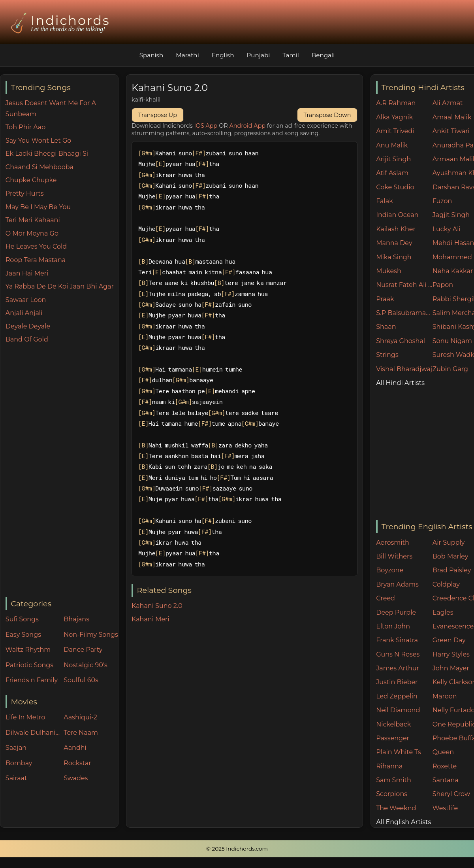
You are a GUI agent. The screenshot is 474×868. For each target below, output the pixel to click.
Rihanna (389, 766)
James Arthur (398, 668)
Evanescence (453, 626)
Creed (386, 598)
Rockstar (77, 763)
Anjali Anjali (24, 313)
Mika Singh (394, 257)
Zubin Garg (450, 369)
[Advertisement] (62, 471)
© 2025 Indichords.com (237, 849)
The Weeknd (396, 808)
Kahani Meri (150, 619)
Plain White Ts (398, 752)
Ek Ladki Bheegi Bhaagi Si (47, 154)
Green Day (449, 640)
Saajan (16, 748)
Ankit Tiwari (451, 131)
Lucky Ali (447, 229)
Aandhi (75, 748)
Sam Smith (394, 780)
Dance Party (83, 650)
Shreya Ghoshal (401, 341)
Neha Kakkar (453, 271)
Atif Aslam (392, 173)
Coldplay (446, 584)
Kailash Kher (396, 229)
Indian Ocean (397, 215)
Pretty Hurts (25, 193)
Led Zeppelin (397, 696)
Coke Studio (395, 187)
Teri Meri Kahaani (33, 220)
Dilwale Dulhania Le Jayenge (33, 733)
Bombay (19, 763)
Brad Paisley (452, 570)
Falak (385, 201)
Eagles (443, 612)
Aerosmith (393, 542)
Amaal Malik (452, 117)
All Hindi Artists (400, 383)
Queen (443, 752)
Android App (247, 126)
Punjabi (258, 55)
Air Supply (449, 542)
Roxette (445, 766)
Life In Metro (25, 717)
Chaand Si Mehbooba (39, 167)
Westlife (445, 808)
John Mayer (451, 668)
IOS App (206, 126)
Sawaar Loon (26, 300)
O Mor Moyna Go (32, 233)
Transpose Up (158, 115)
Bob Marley (450, 556)
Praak (385, 299)
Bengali (323, 55)
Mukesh (389, 271)
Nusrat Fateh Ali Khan (404, 285)
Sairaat (16, 778)
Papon (443, 285)
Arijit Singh (393, 159)
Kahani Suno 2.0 (157, 606)
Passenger (393, 738)
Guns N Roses (398, 654)
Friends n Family (32, 680)
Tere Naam (81, 733)
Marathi (187, 55)
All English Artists (403, 822)
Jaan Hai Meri (27, 273)
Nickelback (393, 724)
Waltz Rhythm (28, 650)
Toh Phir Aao (26, 127)
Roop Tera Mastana (36, 260)
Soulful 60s (81, 680)
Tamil (291, 55)
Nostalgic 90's (86, 665)
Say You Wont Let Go (39, 141)
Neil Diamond (398, 710)
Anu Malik (392, 145)
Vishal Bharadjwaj (404, 369)
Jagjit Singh (451, 215)
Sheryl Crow (451, 794)
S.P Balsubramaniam (404, 313)
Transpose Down (327, 115)
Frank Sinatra (397, 640)
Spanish (151, 55)
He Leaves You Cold (36, 246)
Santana (446, 780)
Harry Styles (451, 654)
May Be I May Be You (38, 207)
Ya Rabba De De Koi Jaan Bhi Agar (60, 286)
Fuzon (442, 201)
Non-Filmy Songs (91, 635)
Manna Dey (394, 243)
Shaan (386, 327)
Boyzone (390, 570)
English (223, 55)
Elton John (393, 626)
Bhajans (76, 619)
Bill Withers (394, 556)
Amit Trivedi (395, 131)
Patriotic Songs (29, 665)
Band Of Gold (27, 339)
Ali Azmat (448, 103)
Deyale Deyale (28, 326)
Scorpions (392, 794)
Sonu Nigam (452, 341)
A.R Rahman (396, 103)
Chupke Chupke (31, 180)
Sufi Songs (22, 619)
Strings (387, 355)
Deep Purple (396, 612)
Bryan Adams (397, 584)
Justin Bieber (397, 682)
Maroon (445, 696)
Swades (76, 778)
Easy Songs (23, 635)
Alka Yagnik (394, 117)
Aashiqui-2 (80, 717)
